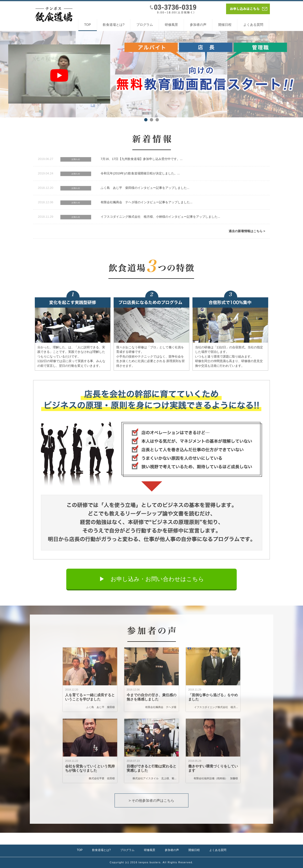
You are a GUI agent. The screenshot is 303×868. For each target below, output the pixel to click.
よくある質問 (253, 25)
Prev (6, 74)
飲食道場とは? (114, 25)
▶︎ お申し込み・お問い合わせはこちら (152, 579)
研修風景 (171, 25)
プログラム (145, 25)
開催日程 (225, 25)
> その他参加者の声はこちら (152, 800)
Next (297, 74)
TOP (88, 25)
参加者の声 (198, 25)
